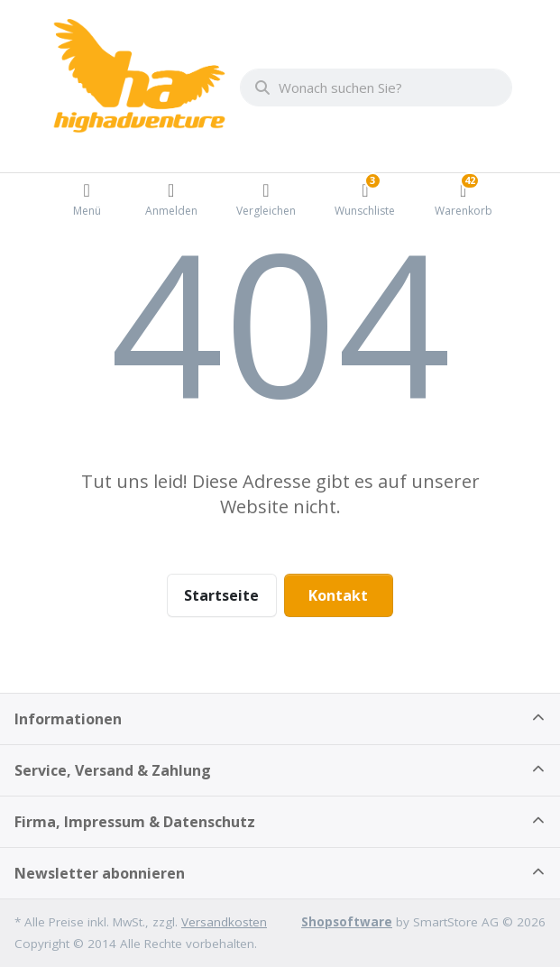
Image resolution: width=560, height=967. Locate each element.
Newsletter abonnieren (100, 873)
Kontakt (338, 595)
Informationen (68, 719)
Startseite (221, 595)
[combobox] (376, 87)
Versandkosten (224, 922)
